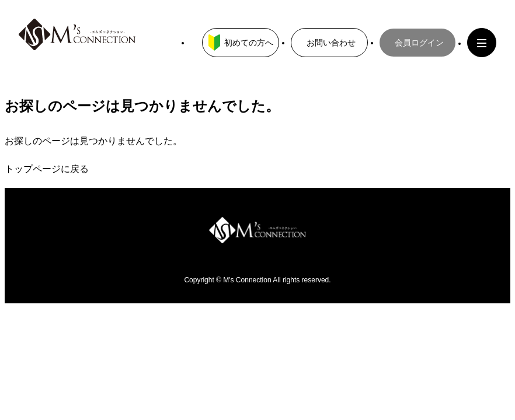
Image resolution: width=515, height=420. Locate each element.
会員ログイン (419, 43)
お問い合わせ (331, 43)
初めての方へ (241, 42)
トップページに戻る (47, 169)
